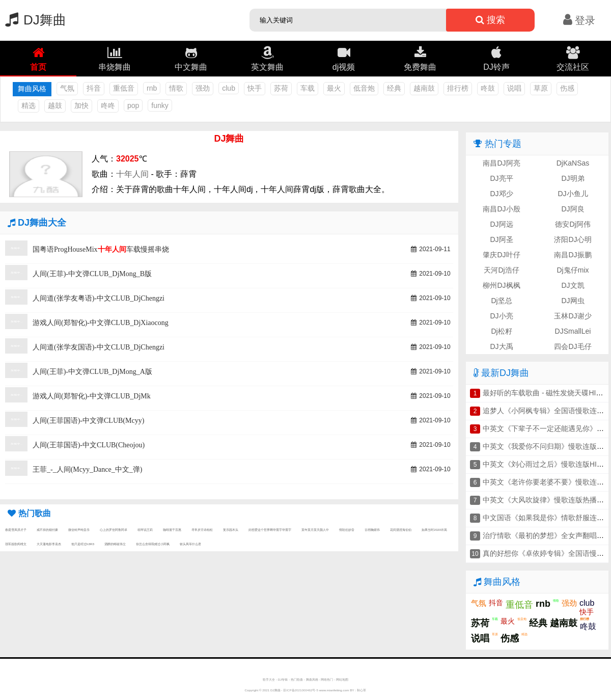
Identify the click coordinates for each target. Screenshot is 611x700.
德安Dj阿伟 (573, 224)
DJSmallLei (573, 331)
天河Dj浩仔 (501, 270)
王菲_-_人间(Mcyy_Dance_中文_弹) (87, 469)
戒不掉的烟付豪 (47, 530)
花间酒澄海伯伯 (401, 530)
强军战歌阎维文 (16, 544)
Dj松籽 (501, 331)
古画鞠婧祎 (372, 530)
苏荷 (281, 88)
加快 (81, 105)
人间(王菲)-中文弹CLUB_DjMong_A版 (92, 372)
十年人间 (132, 174)
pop (133, 105)
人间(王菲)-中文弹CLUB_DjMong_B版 (92, 274)
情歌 (176, 88)
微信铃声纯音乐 (79, 530)
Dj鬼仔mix (573, 270)
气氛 (67, 88)
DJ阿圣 (501, 239)
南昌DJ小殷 (501, 209)
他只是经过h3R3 (83, 544)
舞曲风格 (312, 679)
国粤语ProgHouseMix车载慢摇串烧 (101, 249)
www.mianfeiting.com (334, 690)
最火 (334, 88)
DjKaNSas (573, 163)
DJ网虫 (573, 301)
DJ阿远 (501, 224)
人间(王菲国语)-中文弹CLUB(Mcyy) (88, 421)
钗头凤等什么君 (190, 544)
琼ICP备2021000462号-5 (301, 690)
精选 (29, 105)
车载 (308, 88)
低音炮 (364, 88)
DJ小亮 (501, 316)
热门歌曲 (297, 679)
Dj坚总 (501, 301)
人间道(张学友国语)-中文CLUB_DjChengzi (99, 347)
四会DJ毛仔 (573, 346)
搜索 (490, 20)
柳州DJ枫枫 (501, 285)
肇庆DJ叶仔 (501, 255)
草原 (541, 88)
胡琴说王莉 (145, 530)
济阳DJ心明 (573, 239)
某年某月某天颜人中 (315, 530)
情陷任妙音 (347, 530)
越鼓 (55, 105)
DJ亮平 (501, 178)
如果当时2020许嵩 (434, 530)
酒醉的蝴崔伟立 (115, 544)
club (229, 88)
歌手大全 (269, 679)
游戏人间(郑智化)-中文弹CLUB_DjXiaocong (101, 323)
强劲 (203, 88)
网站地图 (342, 679)
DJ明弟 (573, 178)
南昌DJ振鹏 (573, 255)
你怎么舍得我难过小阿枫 (153, 544)
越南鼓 (424, 88)
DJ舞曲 (33, 20)
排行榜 (458, 88)
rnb (152, 88)
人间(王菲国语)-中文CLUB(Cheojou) (89, 445)
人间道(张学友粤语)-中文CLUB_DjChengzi (99, 298)
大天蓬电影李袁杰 (49, 544)
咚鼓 (488, 88)
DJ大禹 (501, 346)
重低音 (124, 88)
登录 (579, 20)
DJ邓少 (501, 194)
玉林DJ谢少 (573, 316)
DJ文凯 (573, 285)
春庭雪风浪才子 (16, 530)
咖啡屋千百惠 (172, 530)
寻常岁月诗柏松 (202, 530)
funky (160, 105)
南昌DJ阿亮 (501, 163)
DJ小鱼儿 (573, 194)
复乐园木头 (231, 530)
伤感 (567, 88)
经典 (394, 88)
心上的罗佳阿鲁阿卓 (114, 530)
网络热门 (327, 679)
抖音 (94, 88)
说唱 (514, 88)
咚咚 (108, 105)
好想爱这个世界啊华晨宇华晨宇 (270, 530)
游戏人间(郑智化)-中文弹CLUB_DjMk (92, 396)
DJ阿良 (573, 209)
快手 (255, 88)
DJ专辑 (283, 679)
